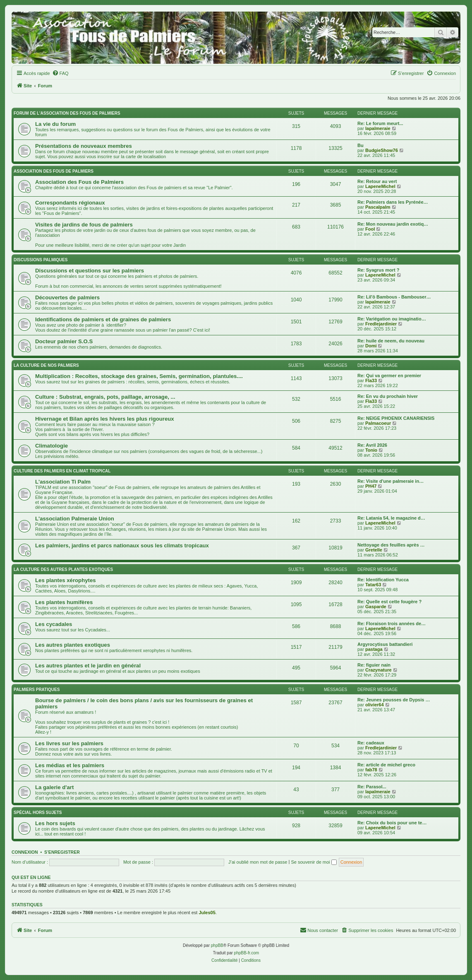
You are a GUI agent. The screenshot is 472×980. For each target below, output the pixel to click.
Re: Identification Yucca (383, 580)
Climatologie (52, 446)
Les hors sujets (55, 823)
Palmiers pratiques (37, 690)
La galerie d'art (54, 787)
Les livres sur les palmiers (69, 743)
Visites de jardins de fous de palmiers (84, 225)
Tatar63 (373, 585)
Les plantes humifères (64, 602)
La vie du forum (55, 124)
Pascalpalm (378, 207)
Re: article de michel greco (386, 765)
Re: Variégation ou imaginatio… (392, 319)
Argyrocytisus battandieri (385, 644)
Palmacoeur (378, 423)
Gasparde (376, 607)
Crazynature (379, 670)
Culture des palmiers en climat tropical (62, 471)
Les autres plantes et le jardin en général (88, 666)
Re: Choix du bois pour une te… (392, 823)
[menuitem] (60, 73)
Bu (361, 145)
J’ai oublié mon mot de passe (258, 862)
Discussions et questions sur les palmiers (90, 271)
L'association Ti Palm (63, 482)
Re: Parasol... (372, 787)
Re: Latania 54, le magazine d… (391, 518)
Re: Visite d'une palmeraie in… (391, 481)
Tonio (371, 450)
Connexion (25, 852)
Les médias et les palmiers (70, 765)
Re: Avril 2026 (372, 445)
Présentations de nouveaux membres (84, 146)
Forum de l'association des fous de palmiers (67, 113)
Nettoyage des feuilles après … (391, 545)
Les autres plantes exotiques (73, 645)
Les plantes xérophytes (66, 580)
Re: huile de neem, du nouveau (391, 341)
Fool (370, 229)
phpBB (217, 945)
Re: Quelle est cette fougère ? (389, 602)
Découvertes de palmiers (67, 297)
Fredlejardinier (381, 324)
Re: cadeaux (371, 743)
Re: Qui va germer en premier (389, 376)
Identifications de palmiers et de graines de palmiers (103, 319)
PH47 (371, 486)
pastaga (374, 649)
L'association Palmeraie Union (75, 519)
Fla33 (371, 380)
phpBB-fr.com (247, 953)
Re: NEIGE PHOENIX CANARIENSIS (396, 418)
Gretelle (374, 550)
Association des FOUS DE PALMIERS (54, 171)
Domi (371, 346)
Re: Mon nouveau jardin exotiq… (393, 224)
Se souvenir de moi (314, 862)
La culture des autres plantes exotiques (63, 569)
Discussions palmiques (41, 260)
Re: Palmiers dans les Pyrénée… (393, 202)
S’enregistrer (62, 852)
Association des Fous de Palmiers (79, 182)
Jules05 (207, 913)
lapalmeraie (378, 128)
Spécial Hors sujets (38, 813)
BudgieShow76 (382, 150)
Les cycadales (54, 624)
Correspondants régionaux (70, 203)
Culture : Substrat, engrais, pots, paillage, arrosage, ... (105, 397)
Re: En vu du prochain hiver (388, 396)
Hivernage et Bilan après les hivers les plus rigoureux (105, 419)
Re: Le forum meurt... (380, 123)
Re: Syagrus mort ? (378, 270)
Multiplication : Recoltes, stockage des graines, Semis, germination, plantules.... (139, 376)
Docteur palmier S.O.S (64, 341)
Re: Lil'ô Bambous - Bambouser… (394, 297)
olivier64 (375, 705)
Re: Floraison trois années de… (392, 624)
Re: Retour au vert (377, 181)
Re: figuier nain (374, 665)
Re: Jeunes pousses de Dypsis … (394, 700)
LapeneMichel (380, 186)
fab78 (371, 770)
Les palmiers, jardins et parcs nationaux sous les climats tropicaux (122, 545)
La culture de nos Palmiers (46, 365)
